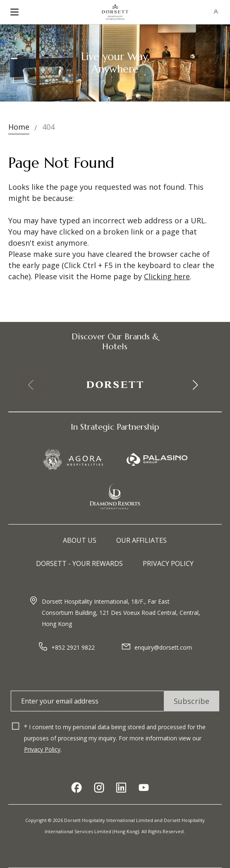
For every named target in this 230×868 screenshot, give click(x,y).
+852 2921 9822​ (73, 647)
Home (19, 127)
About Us (80, 540)
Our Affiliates (141, 540)
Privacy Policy (168, 563)
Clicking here (167, 276)
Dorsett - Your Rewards (79, 563)
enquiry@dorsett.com (163, 647)
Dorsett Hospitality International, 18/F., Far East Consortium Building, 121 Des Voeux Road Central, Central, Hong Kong (121, 613)
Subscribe (192, 701)
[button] (194, 385)
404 (48, 127)
